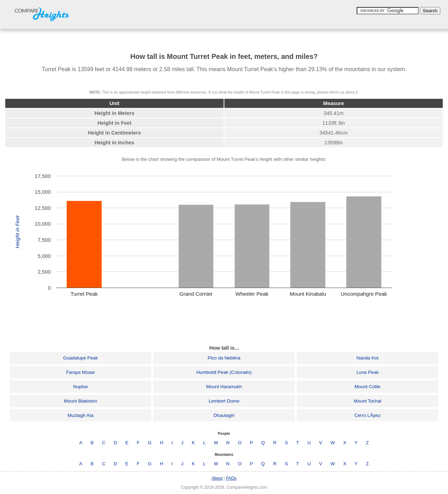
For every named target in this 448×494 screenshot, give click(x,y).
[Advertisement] (224, 323)
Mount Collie (367, 387)
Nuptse (80, 387)
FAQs (231, 478)
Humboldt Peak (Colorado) (224, 372)
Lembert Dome (224, 401)
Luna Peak (367, 372)
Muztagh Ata (80, 415)
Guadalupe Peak (80, 358)
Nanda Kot (368, 358)
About (217, 478)
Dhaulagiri (224, 415)
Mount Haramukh (224, 387)
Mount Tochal (367, 401)
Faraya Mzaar (80, 372)
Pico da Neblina (224, 358)
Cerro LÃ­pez (368, 415)
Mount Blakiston (81, 401)
